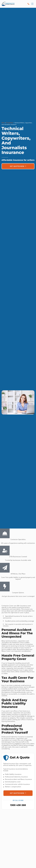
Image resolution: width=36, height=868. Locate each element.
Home (3, 123)
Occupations (10, 123)
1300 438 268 (18, 805)
